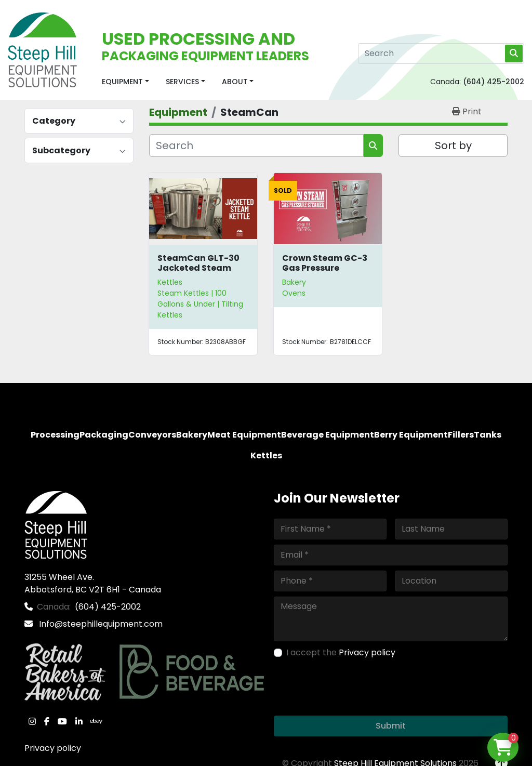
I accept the (341, 652)
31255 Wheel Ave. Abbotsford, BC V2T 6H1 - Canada (93, 583)
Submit (391, 726)
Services (182, 82)
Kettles (170, 282)
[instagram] (32, 721)
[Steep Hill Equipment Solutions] (56, 524)
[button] (125, 82)
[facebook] (47, 721)
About (235, 82)
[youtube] (62, 721)
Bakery (294, 282)
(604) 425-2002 (494, 82)
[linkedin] (79, 721)
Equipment (122, 82)
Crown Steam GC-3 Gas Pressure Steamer (325, 268)
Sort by (453, 146)
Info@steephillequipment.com (100, 624)
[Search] (441, 54)
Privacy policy (53, 748)
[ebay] (96, 721)
